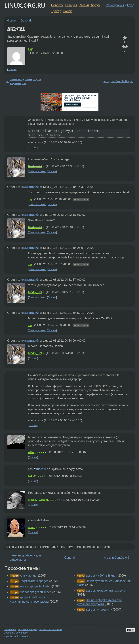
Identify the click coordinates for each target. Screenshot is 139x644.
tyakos (32, 476)
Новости (57, 5)
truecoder (42, 469)
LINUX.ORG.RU (25, 5)
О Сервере (10, 629)
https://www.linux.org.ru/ (16, 636)
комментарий (30, 187)
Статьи (84, 5)
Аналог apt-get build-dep (35, 592)
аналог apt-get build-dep (35, 586)
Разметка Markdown (51, 629)
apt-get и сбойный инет (101, 576)
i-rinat (32, 527)
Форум (95, 5)
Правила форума (28, 629)
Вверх (131, 630)
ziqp (31, 49)
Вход (131, 5)
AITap (32, 452)
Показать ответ (37, 171)
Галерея (71, 5)
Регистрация (115, 5)
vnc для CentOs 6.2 (116, 81)
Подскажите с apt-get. (34, 581)
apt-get (16, 28)
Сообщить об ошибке (16, 633)
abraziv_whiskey (39, 500)
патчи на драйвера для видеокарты (25, 81)
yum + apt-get (28, 576)
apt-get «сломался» (99, 610)
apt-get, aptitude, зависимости (106, 591)
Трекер (56, 11)
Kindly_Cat (35, 166)
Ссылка (12, 69)
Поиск (67, 11)
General (26, 21)
